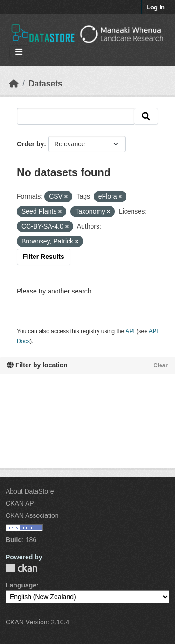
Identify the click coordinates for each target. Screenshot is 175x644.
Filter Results (44, 257)
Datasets (45, 84)
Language (21, 585)
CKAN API (21, 503)
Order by (30, 144)
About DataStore (30, 491)
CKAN (21, 568)
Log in (156, 7)
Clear (161, 365)
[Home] (14, 84)
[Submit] (146, 116)
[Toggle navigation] (19, 52)
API (130, 331)
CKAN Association (32, 515)
